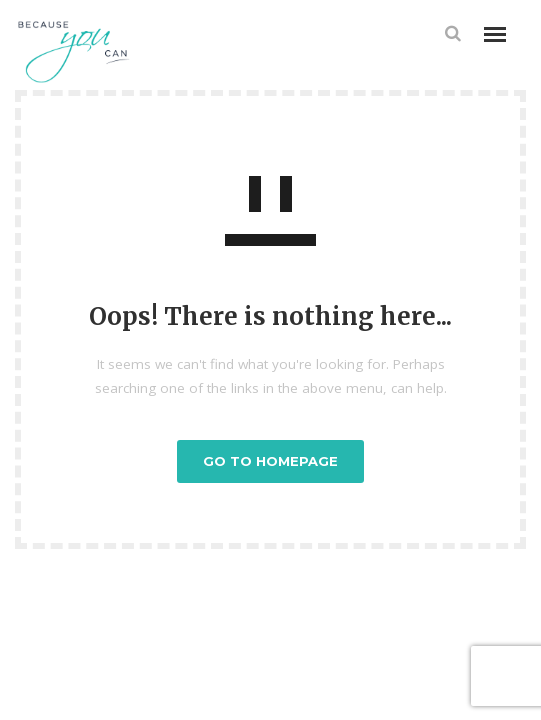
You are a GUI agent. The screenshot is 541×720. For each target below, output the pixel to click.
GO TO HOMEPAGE (270, 461)
